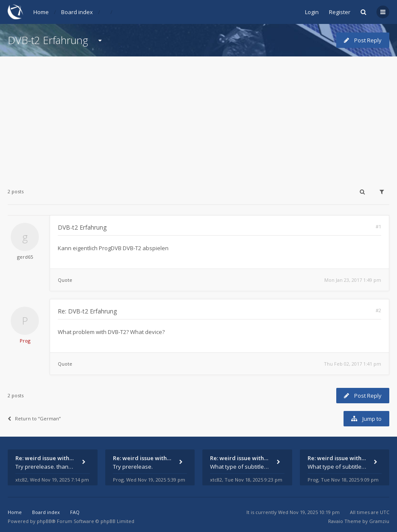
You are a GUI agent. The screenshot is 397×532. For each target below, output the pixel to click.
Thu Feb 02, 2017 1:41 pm (353, 364)
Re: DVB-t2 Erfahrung (87, 311)
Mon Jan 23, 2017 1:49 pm (353, 280)
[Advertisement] (198, 116)
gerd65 (25, 257)
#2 (378, 310)
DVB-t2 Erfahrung (48, 40)
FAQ (75, 512)
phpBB (44, 521)
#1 (378, 226)
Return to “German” (34, 418)
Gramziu (379, 521)
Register (340, 12)
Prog (25, 341)
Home (41, 12)
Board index (77, 12)
